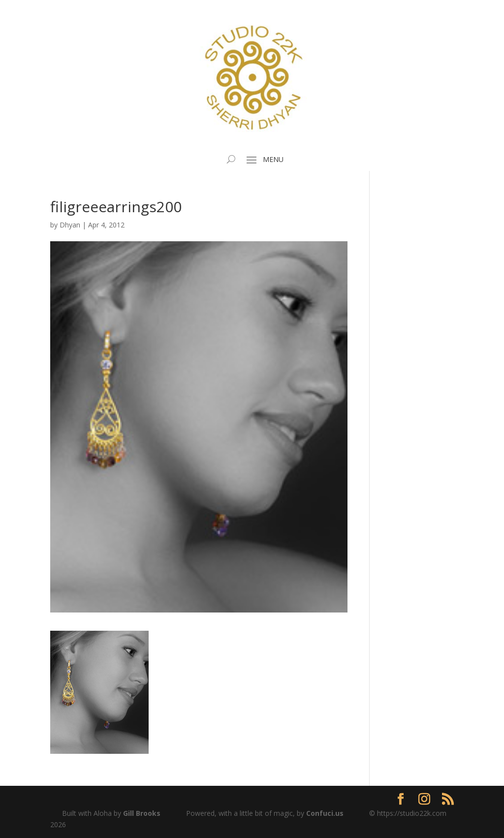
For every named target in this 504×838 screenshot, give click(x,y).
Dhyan (70, 225)
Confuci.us (325, 813)
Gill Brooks (142, 813)
